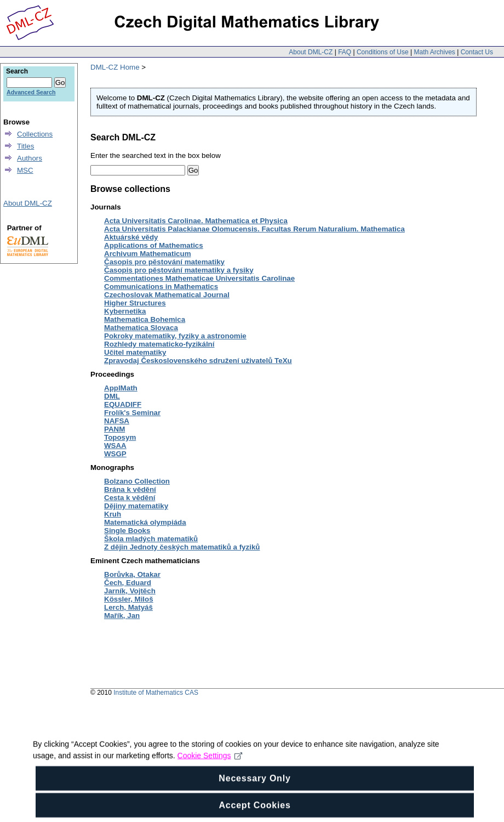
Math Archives (434, 52)
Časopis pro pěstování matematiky (164, 262)
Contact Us (477, 52)
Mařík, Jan (122, 616)
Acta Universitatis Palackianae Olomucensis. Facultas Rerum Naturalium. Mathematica (254, 229)
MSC (25, 170)
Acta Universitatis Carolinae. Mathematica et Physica (196, 221)
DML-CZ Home (115, 67)
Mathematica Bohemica (145, 319)
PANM (114, 429)
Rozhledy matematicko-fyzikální (159, 344)
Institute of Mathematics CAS (156, 693)
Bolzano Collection (137, 481)
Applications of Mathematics (154, 245)
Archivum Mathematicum (148, 254)
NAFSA (117, 421)
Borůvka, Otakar (132, 574)
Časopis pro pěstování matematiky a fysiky (179, 270)
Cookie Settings (210, 763)
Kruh (113, 514)
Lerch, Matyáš (128, 607)
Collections (35, 134)
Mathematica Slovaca (141, 328)
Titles (25, 146)
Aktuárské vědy (131, 237)
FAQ (345, 52)
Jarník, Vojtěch (130, 591)
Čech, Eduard (128, 583)
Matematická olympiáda (145, 522)
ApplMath (121, 388)
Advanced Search (31, 92)
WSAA (115, 446)
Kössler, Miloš (129, 599)
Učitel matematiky (135, 352)
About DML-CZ (311, 52)
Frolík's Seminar (132, 413)
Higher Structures (135, 303)
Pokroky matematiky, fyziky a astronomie (175, 336)
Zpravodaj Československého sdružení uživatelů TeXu (198, 361)
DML (112, 396)
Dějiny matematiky (136, 506)
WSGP (115, 454)
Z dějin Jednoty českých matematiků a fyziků (182, 547)
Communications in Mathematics (161, 287)
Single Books (127, 531)
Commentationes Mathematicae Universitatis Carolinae (199, 278)
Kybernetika (125, 311)
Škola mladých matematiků (151, 539)
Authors (30, 158)
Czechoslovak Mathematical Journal (167, 295)
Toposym (120, 437)
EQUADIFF (123, 404)
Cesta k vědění (130, 498)
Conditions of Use (383, 52)
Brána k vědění (130, 489)
